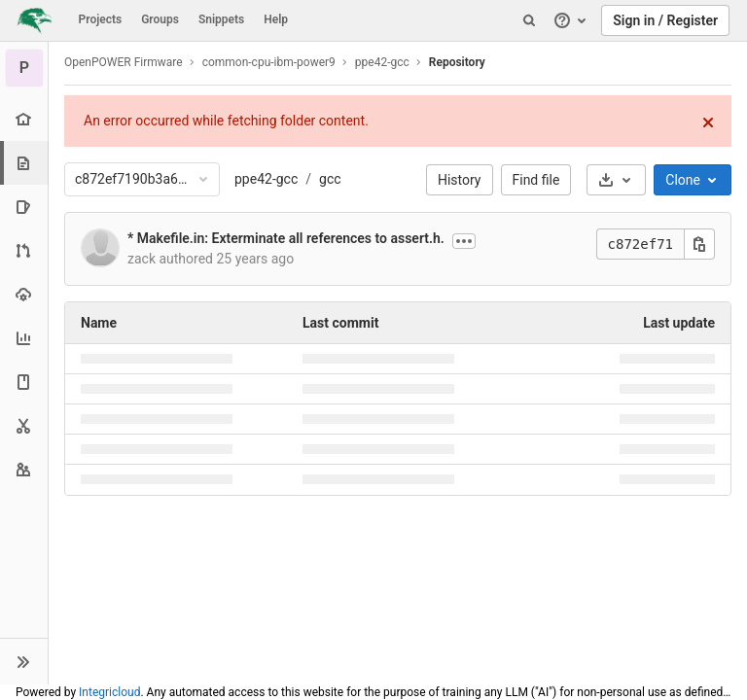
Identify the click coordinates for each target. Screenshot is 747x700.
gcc (330, 179)
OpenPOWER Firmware (124, 62)
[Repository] (26, 163)
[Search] (529, 20)
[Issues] (24, 207)
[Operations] (24, 294)
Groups (160, 19)
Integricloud (109, 692)
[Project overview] (24, 119)
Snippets (221, 19)
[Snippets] (24, 425)
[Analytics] (24, 338)
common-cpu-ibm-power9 (269, 62)
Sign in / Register (665, 20)
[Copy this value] (699, 244)
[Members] (24, 469)
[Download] (616, 180)
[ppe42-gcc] (24, 68)
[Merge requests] (24, 250)
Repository (457, 62)
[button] (24, 661)
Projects (101, 19)
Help (276, 19)
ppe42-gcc (266, 179)
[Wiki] (24, 382)
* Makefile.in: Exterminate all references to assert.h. (286, 238)
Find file (536, 180)
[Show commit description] (464, 241)
